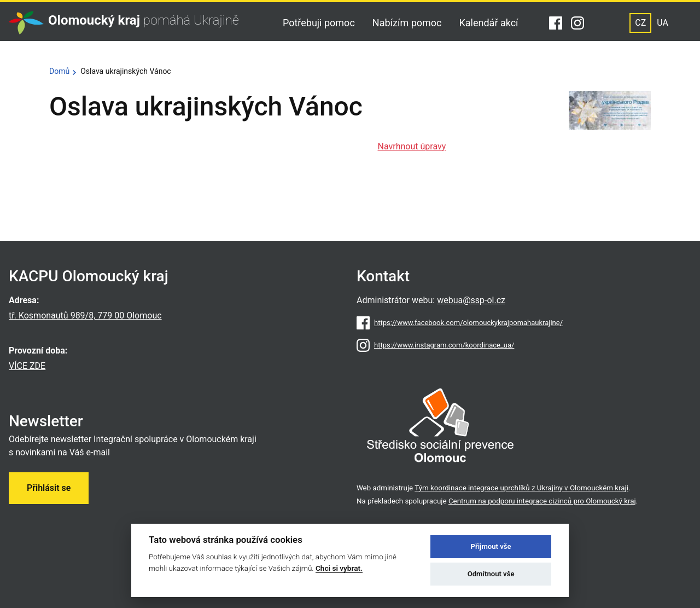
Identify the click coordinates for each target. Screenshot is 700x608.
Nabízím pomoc (407, 23)
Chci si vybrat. (339, 568)
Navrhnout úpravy (412, 146)
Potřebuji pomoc (319, 23)
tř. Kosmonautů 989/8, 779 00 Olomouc (85, 315)
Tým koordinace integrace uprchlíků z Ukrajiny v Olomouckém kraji (521, 488)
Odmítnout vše (491, 574)
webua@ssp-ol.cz (471, 300)
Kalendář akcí (489, 23)
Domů (59, 71)
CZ (640, 23)
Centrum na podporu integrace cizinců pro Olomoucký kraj (542, 501)
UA (663, 23)
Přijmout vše (491, 546)
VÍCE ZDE (27, 366)
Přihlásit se (49, 488)
